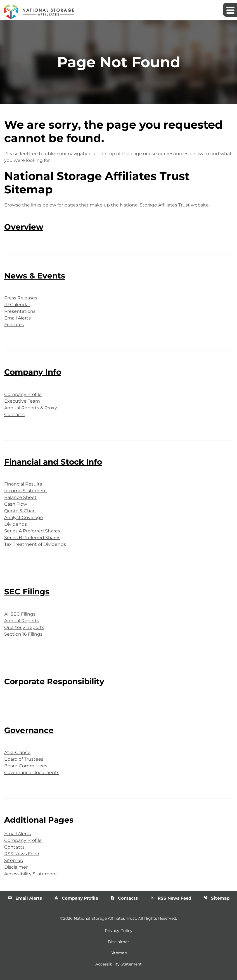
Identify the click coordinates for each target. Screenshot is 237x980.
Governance (29, 730)
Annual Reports (22, 621)
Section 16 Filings (23, 634)
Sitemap (14, 860)
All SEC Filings (20, 614)
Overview (24, 227)
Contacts (14, 415)
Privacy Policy (119, 931)
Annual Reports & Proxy (31, 408)
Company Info (33, 372)
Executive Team (22, 401)
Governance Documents (32, 773)
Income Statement (26, 491)
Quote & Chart (20, 511)
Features (14, 325)
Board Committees (26, 766)
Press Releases (21, 298)
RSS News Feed (22, 854)
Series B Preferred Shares (32, 538)
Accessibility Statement (31, 874)
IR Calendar (17, 305)
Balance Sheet (20, 497)
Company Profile (23, 394)
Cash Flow (16, 504)
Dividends (16, 524)
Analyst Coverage (24, 517)
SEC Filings (27, 592)
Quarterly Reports (24, 627)
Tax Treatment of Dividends (35, 544)
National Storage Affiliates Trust (105, 918)
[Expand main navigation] (230, 10)
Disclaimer (16, 867)
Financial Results (23, 484)
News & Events (35, 276)
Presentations (20, 311)
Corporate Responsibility (54, 681)
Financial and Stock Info (53, 462)
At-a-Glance (17, 752)
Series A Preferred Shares (32, 531)
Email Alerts (17, 318)
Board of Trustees (24, 759)
